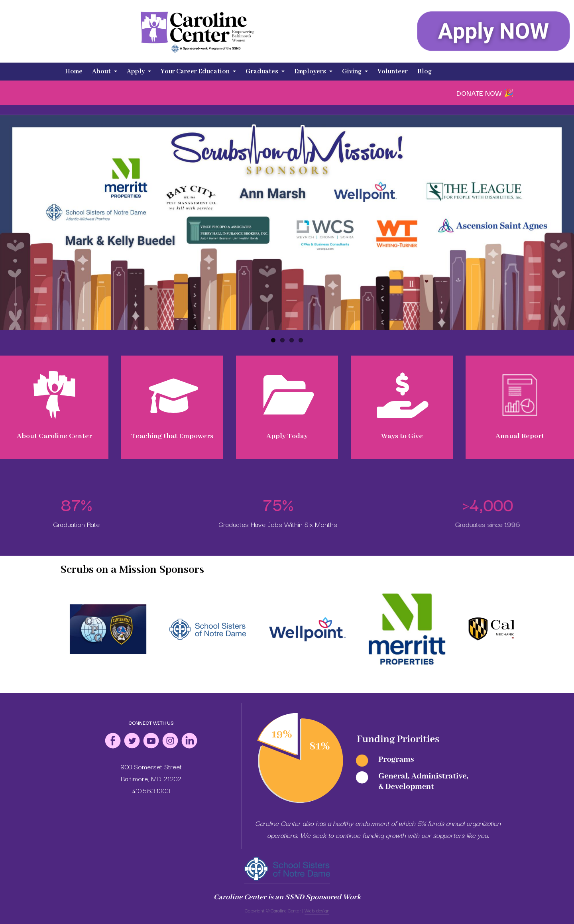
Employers (313, 72)
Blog (425, 72)
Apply (139, 72)
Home (74, 72)
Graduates (265, 72)
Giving (355, 72)
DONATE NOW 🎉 (485, 93)
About (105, 72)
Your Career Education (198, 72)
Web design (317, 910)
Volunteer (393, 72)
